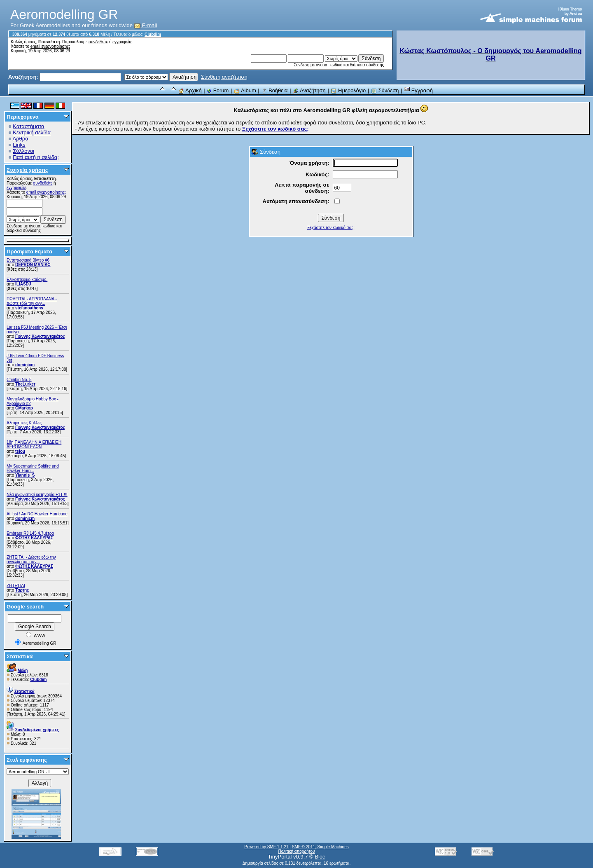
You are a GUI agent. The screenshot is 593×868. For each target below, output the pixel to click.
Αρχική (190, 90)
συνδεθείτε (98, 42)
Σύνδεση (385, 90)
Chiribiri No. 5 (19, 380)
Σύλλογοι (23, 151)
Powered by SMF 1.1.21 (266, 847)
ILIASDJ (23, 284)
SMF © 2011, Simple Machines (320, 847)
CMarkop (24, 408)
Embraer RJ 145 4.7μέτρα (30, 533)
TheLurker (25, 384)
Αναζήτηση (309, 90)
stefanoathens (29, 308)
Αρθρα (21, 139)
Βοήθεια (274, 90)
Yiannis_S (25, 475)
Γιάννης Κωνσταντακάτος (40, 336)
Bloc (320, 857)
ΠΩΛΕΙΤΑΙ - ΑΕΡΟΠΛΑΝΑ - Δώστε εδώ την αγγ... (32, 301)
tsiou (20, 451)
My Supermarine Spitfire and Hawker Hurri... (33, 468)
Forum (218, 90)
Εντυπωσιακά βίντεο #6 (28, 260)
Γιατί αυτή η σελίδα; (36, 157)
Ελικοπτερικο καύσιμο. (27, 280)
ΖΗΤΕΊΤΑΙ (16, 586)
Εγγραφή (418, 90)
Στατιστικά (20, 656)
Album (245, 90)
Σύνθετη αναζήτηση (224, 77)
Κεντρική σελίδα (32, 132)
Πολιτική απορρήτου (296, 851)
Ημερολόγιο (348, 90)
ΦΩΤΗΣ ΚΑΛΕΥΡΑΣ (34, 538)
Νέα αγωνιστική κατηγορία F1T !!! (37, 495)
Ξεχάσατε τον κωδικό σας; (331, 228)
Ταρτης (22, 590)
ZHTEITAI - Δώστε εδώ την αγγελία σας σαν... (31, 559)
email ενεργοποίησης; (50, 46)
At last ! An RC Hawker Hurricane (37, 514)
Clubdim (153, 34)
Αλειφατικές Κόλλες (24, 423)
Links (19, 145)
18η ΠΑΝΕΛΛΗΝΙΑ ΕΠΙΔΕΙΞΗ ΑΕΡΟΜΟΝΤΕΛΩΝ (34, 445)
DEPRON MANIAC (33, 265)
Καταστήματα (28, 126)
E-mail (146, 25)
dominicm (25, 365)
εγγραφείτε (122, 42)
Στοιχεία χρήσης (27, 170)
